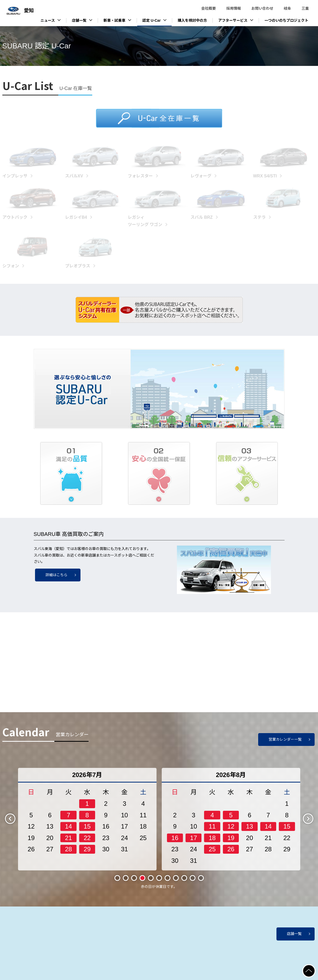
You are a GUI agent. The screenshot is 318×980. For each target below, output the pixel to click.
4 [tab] (142, 882)
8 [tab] (176, 882)
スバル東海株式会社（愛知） (39, 13)
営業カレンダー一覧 (285, 744)
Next (313, 823)
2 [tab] (126, 882)
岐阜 (287, 8)
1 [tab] (117, 882)
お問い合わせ (262, 8)
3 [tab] (134, 882)
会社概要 (209, 8)
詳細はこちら (56, 575)
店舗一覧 (294, 934)
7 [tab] (167, 882)
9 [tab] (184, 882)
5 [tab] (151, 882)
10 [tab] (192, 882)
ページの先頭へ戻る (315, 967)
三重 (305, 8)
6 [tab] (159, 882)
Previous (15, 823)
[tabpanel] (87, 823)
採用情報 (234, 8)
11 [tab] (201, 882)
